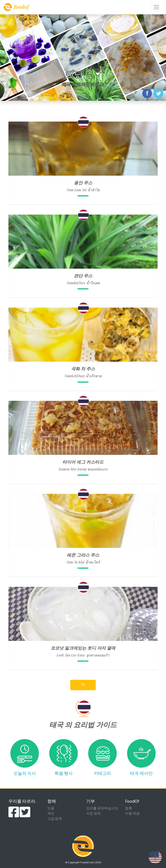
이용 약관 (132, 814)
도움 (51, 809)
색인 (51, 814)
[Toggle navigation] (156, 7)
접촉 (129, 809)
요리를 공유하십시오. (102, 809)
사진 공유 (93, 814)
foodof (16, 7)
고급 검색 (55, 819)
